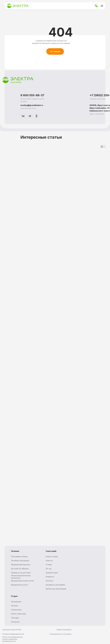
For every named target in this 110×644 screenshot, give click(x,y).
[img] (23, 116)
